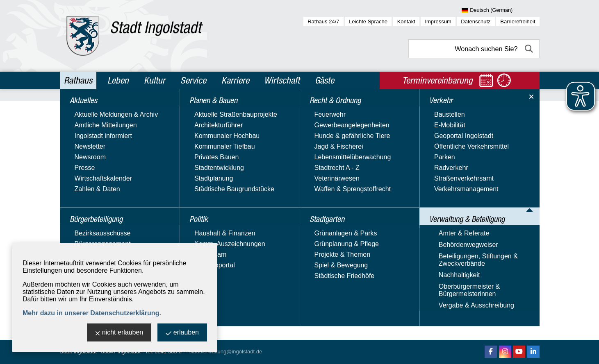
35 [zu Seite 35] (487, 245)
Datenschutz (476, 21)
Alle (502, 197)
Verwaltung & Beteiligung (106, 233)
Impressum (438, 21)
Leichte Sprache (368, 21)
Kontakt (406, 21)
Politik (74, 163)
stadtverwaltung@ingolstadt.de (225, 352)
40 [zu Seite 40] (524, 245)
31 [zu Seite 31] (458, 245)
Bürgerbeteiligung (94, 127)
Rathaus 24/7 (323, 21)
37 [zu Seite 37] (502, 245)
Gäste (325, 80)
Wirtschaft (282, 80)
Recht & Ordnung (92, 180)
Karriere (235, 80)
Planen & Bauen (91, 145)
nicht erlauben (119, 333)
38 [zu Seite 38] (509, 245)
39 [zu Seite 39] (517, 245)
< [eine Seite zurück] (440, 245)
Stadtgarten (84, 198)
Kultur (155, 80)
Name (424, 145)
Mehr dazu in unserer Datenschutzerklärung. (92, 313)
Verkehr (77, 215)
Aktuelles (80, 110)
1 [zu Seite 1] (443, 245)
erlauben (182, 333)
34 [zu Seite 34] (480, 245)
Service (193, 80)
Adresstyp (200, 145)
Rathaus (78, 80)
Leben (118, 80)
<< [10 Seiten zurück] (434, 245)
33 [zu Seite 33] (473, 245)
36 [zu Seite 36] (494, 245)
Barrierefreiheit (518, 21)
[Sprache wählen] (500, 11)
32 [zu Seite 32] (465, 245)
